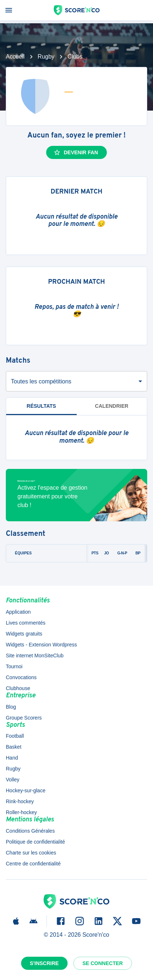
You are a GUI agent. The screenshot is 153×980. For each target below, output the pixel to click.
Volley (13, 780)
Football (15, 736)
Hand (12, 758)
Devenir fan (76, 152)
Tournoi (14, 666)
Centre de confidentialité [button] (33, 864)
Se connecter (103, 963)
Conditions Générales (30, 831)
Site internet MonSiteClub (35, 656)
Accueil (15, 57)
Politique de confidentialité (35, 842)
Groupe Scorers (24, 718)
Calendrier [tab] (112, 406)
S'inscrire (44, 963)
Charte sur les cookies (31, 853)
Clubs (75, 57)
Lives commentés (26, 623)
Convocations (21, 677)
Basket (14, 747)
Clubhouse (18, 688)
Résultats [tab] (41, 406)
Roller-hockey (21, 812)
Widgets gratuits (24, 634)
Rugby (46, 57)
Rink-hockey (20, 801)
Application (18, 612)
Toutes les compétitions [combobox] (41, 381)
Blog (11, 707)
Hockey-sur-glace (26, 790)
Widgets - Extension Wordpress (41, 645)
